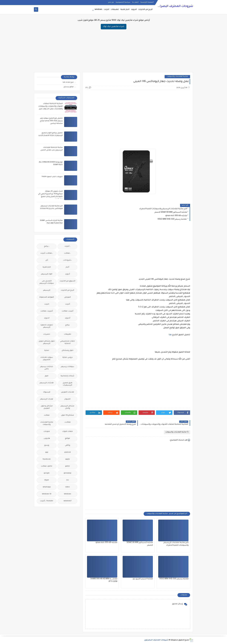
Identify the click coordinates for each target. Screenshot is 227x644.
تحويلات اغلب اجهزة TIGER (52, 177)
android (67, 452)
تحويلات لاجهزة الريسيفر (47, 326)
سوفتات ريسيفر (68, 367)
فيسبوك (47, 392)
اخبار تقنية (125, 10)
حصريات (47, 334)
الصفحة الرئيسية (147, 2)
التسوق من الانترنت (67, 281)
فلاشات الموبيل (68, 392)
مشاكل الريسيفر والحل (67, 407)
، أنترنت (67, 246)
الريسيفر (47, 290)
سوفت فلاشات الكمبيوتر (47, 359)
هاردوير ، (47, 439)
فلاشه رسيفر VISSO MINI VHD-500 (172, 219)
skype (47, 480)
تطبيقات (115, 10)
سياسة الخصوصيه (123, 2)
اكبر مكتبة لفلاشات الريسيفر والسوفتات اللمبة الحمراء (163, 209)
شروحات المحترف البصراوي (175, 7)
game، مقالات (47, 466)
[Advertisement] (113, 50)
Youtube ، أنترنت (47, 501)
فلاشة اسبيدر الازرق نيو (143, 579)
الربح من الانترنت (145, 10)
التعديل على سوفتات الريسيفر (47, 282)
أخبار (67, 267)
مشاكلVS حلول (67, 415)
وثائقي (68, 445)
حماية (47, 351)
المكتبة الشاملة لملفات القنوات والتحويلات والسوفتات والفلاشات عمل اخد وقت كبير (51, 106)
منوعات (47, 432)
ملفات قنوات (67, 432)
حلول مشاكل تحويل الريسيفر (47, 342)
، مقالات (67, 253)
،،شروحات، (68, 260)
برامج (67, 325)
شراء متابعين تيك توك (114, 27)
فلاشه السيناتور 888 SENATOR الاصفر (171, 212)
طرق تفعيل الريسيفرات (68, 384)
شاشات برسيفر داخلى (47, 368)
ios (68, 480)
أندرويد (68, 318)
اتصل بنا (135, 2)
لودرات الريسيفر (47, 399)
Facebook (47, 459)
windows (98, 10)
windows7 (68, 501)
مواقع (67, 439)
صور (47, 376)
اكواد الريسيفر (47, 274)
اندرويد (134, 10)
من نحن (111, 2)
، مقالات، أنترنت (47, 253)
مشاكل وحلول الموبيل (47, 407)
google (47, 473)
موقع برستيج (69, 87)
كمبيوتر (68, 399)
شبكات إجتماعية (67, 376)
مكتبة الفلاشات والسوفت (177, 77)
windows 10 (47, 494)
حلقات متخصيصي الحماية (67, 342)
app (47, 452)
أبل (47, 260)
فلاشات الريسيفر (47, 383)
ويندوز (47, 445)
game (67, 466)
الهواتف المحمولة (47, 297)
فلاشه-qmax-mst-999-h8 (176, 216)
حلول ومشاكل (68, 351)
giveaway (67, 473)
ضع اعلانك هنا (68, 82)
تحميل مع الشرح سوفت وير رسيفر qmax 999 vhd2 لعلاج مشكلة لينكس (51, 121)
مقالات (47, 415)
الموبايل (68, 297)
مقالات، (68, 422)
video (68, 487)
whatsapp (47, 487)
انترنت (107, 10)
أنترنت (68, 304)
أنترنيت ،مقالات (47, 311)
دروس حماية (68, 358)
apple (68, 459)
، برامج (47, 246)
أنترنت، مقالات (68, 311)
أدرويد (67, 274)
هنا (170, 335)
